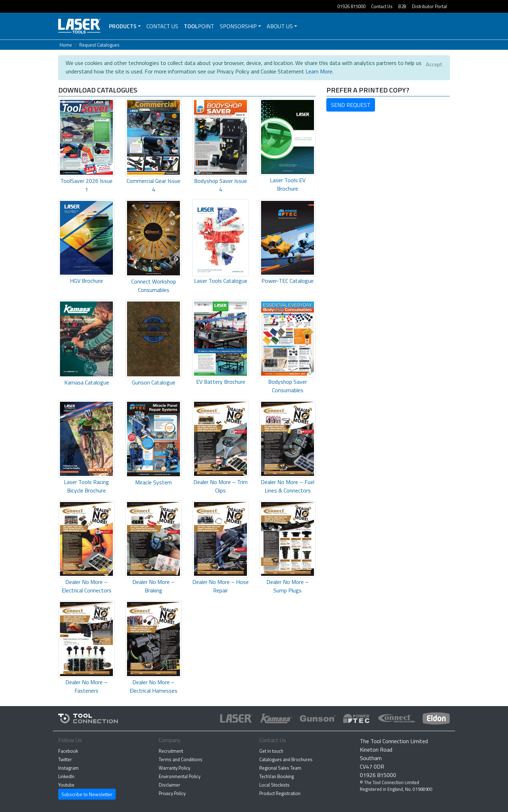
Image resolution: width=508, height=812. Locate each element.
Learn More (319, 71)
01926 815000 (351, 6)
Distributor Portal (430, 6)
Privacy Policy (172, 793)
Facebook (68, 751)
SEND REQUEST (351, 105)
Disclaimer (170, 785)
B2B (402, 6)
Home (66, 45)
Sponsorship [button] (238, 26)
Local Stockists (274, 785)
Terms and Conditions (181, 759)
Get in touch (271, 751)
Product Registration (280, 793)
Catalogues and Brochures (286, 759)
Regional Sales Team (280, 768)
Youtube (66, 785)
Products (123, 26)
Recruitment (171, 751)
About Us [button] (280, 26)
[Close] (434, 64)
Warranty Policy (174, 768)
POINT (199, 26)
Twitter (65, 759)
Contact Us (382, 6)
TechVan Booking (277, 776)
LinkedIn (66, 776)
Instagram (68, 768)
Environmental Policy (180, 776)
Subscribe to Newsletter (87, 794)
